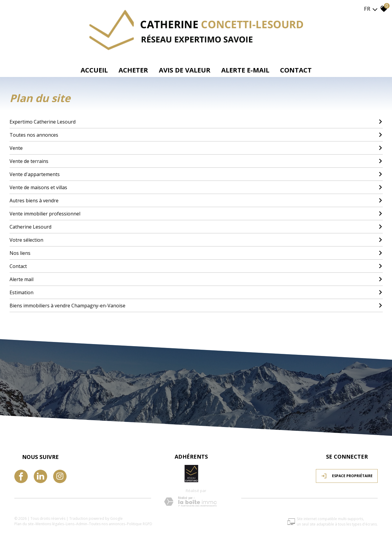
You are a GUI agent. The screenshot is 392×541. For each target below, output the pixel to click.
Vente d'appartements (196, 174)
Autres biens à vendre (196, 200)
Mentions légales (50, 523)
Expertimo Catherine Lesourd (196, 121)
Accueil (94, 70)
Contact (296, 70)
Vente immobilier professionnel (196, 213)
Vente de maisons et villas (196, 187)
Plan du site (25, 523)
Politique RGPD (140, 523)
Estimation (196, 292)
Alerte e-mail (245, 70)
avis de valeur (185, 70)
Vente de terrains (196, 161)
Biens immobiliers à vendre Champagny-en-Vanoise (196, 305)
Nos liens (196, 253)
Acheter (133, 70)
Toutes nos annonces (196, 135)
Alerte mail (196, 279)
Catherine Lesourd (196, 226)
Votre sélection (196, 240)
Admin (82, 523)
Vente (196, 148)
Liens (71, 523)
